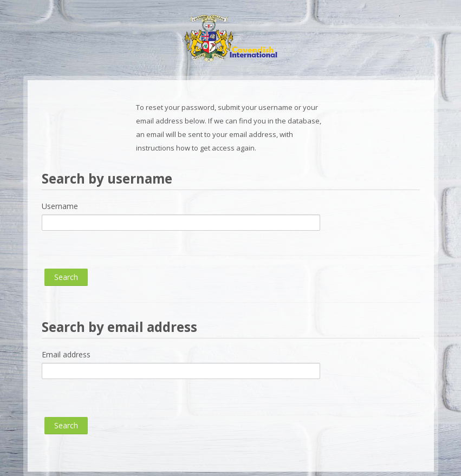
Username (60, 206)
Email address (66, 354)
